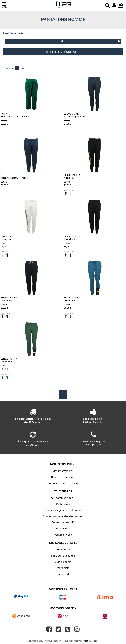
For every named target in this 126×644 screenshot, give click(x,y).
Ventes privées (63, 535)
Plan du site (63, 574)
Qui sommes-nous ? (63, 498)
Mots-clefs (63, 568)
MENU (4, 5)
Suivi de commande (63, 477)
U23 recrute (63, 528)
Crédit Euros (63, 549)
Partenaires (63, 504)
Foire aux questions (63, 556)
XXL (91, 41)
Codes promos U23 (63, 522)
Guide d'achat (63, 562)
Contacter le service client (63, 483)
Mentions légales (91, 641)
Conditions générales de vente (63, 510)
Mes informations (63, 471)
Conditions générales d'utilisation (63, 516)
